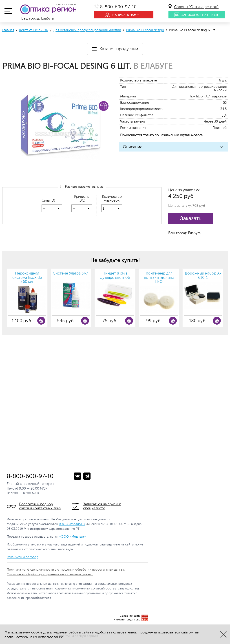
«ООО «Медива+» (72, 524)
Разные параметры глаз (82, 187)
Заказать (191, 218)
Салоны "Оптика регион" (196, 7)
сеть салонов (66, 4)
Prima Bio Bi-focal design (145, 30)
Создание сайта (130, 616)
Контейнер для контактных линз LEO (159, 278)
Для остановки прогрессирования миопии (87, 30)
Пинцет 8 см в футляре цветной (115, 276)
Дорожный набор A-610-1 (203, 276)
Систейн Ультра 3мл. (71, 273)
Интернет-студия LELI (127, 620)
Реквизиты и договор (22, 557)
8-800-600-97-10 (118, 7)
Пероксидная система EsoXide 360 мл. (27, 278)
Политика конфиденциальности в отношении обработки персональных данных (66, 570)
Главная (8, 30)
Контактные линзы (34, 30)
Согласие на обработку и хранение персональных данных (50, 574)
